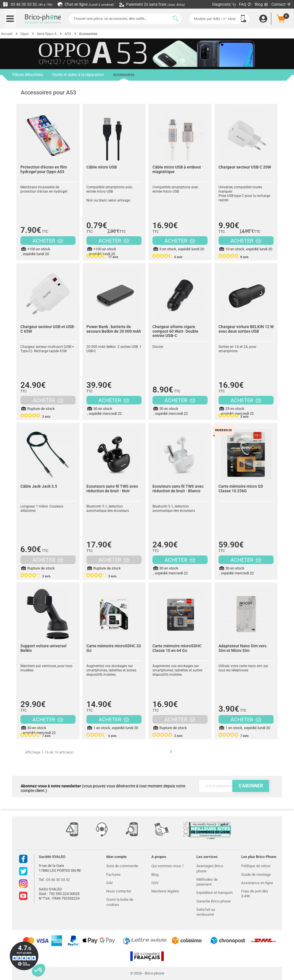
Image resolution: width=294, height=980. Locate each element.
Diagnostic (224, 4)
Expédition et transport (214, 893)
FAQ (245, 4)
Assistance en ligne (257, 883)
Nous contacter (119, 891)
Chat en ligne (86, 4)
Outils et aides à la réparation (78, 75)
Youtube (23, 896)
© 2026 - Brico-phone (147, 973)
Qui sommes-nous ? (168, 866)
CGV (155, 883)
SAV (110, 883)
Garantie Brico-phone (213, 901)
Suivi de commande (122, 866)
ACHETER (48, 241)
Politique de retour (256, 866)
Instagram (23, 884)
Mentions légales (165, 891)
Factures (113, 875)
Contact (281, 4)
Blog (262, 4)
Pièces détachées (28, 75)
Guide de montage (256, 875)
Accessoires (124, 77)
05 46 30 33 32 (28, 4)
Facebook (23, 859)
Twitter (23, 871)
